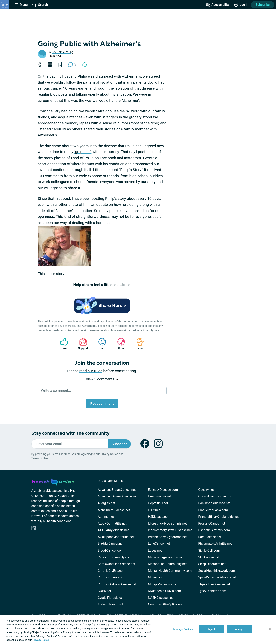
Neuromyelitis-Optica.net (165, 604)
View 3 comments (102, 379)
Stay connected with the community (70, 433)
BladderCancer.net (111, 544)
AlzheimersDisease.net (114, 510)
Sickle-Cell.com (209, 550)
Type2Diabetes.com (212, 591)
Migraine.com (158, 577)
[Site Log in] (241, 5)
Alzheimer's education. (74, 211)
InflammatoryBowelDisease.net (170, 530)
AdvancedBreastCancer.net (117, 490)
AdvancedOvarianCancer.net (118, 496)
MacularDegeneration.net (166, 557)
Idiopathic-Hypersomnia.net (167, 523)
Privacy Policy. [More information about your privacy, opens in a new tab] (41, 640)
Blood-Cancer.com (111, 550)
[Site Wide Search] (40, 5)
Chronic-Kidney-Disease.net (117, 584)
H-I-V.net (154, 510)
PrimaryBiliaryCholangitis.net (219, 517)
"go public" (83, 152)
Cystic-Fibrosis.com (112, 598)
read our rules (91, 371)
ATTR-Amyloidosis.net (113, 530)
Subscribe (263, 5)
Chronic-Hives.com (111, 577)
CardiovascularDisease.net (116, 564)
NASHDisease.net (160, 598)
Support (82, 344)
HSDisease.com (159, 517)
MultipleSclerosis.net (163, 584)
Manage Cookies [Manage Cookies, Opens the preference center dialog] (183, 629)
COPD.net (105, 591)
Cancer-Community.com (115, 557)
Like (62, 344)
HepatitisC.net (158, 503)
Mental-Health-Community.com (170, 571)
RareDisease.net (210, 537)
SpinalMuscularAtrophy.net (217, 577)
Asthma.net (106, 517)
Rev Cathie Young (62, 52)
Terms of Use (40, 458)
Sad (100, 344)
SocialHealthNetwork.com (217, 571)
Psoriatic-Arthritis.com (214, 530)
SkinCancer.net (209, 557)
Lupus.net (155, 550)
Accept (239, 629)
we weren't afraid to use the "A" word (109, 111)
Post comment (102, 404)
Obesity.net (206, 490)
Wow (119, 344)
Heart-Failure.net (160, 496)
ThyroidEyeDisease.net (214, 584)
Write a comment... (56, 391)
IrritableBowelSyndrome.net (167, 537)
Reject (211, 629)
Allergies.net (106, 503)
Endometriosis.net (111, 604)
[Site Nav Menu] (21, 5)
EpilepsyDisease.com (163, 490)
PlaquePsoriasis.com (213, 510)
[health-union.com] (53, 481)
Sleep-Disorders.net (212, 564)
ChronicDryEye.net (111, 571)
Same (138, 344)
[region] (138, 629)
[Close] (270, 629)
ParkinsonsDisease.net (214, 503)
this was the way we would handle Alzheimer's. (103, 100)
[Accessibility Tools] (218, 5)
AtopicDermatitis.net (112, 523)
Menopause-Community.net (167, 564)
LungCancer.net (159, 544)
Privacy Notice (109, 454)
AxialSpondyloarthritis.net (116, 537)
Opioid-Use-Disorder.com (216, 496)
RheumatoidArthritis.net (215, 544)
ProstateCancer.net (212, 523)
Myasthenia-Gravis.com (164, 591)
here (157, 330)
